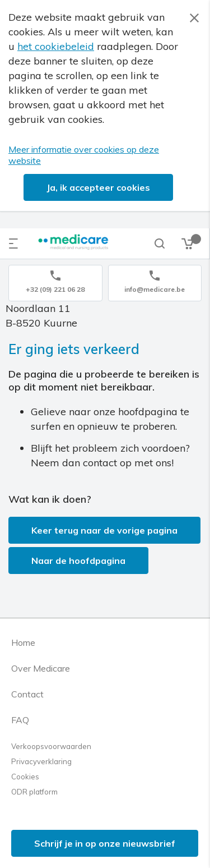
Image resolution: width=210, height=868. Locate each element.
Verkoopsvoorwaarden (51, 746)
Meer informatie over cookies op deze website (84, 155)
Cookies (25, 777)
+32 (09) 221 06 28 (55, 289)
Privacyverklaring (41, 761)
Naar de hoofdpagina (78, 561)
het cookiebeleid (56, 46)
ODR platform (34, 792)
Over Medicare (41, 668)
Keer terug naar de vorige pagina (104, 530)
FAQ (20, 720)
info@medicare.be (155, 289)
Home (23, 642)
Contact (27, 694)
